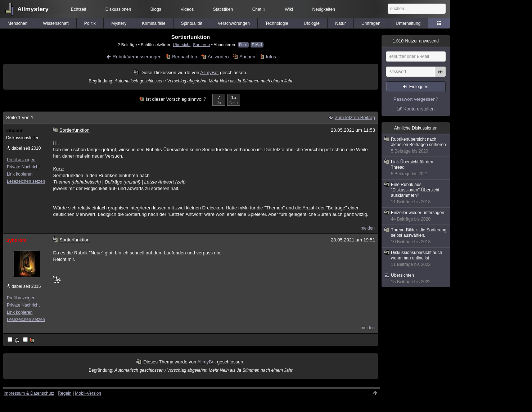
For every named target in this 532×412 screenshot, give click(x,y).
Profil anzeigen (21, 160)
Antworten (218, 57)
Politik (90, 23)
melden (368, 228)
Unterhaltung (408, 23)
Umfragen (371, 23)
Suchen (247, 57)
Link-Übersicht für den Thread (416, 168)
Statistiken (223, 9)
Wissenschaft (56, 23)
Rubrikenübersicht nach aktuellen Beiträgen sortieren (416, 145)
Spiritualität (192, 23)
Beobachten (184, 57)
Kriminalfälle (154, 23)
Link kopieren (20, 174)
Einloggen (419, 87)
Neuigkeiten (324, 9)
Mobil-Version (88, 393)
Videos (187, 9)
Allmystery (33, 9)
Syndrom (16, 240)
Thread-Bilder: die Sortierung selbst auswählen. (416, 236)
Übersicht (182, 44)
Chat (259, 9)
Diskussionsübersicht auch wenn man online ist (416, 259)
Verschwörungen (234, 23)
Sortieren (201, 44)
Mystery (119, 23)
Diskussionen (118, 9)
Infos (271, 57)
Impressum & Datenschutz (29, 393)
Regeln (65, 393)
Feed (244, 45)
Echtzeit (79, 9)
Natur (340, 23)
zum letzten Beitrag (355, 117)
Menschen (17, 23)
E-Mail (257, 45)
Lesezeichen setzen (26, 181)
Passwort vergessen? (416, 99)
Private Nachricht (23, 167)
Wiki (289, 9)
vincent (14, 130)
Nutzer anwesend (416, 41)
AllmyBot (209, 73)
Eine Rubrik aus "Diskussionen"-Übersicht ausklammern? (416, 193)
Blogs (156, 9)
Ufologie (312, 23)
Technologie (277, 23)
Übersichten (416, 279)
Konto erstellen (419, 109)
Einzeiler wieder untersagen (416, 216)
